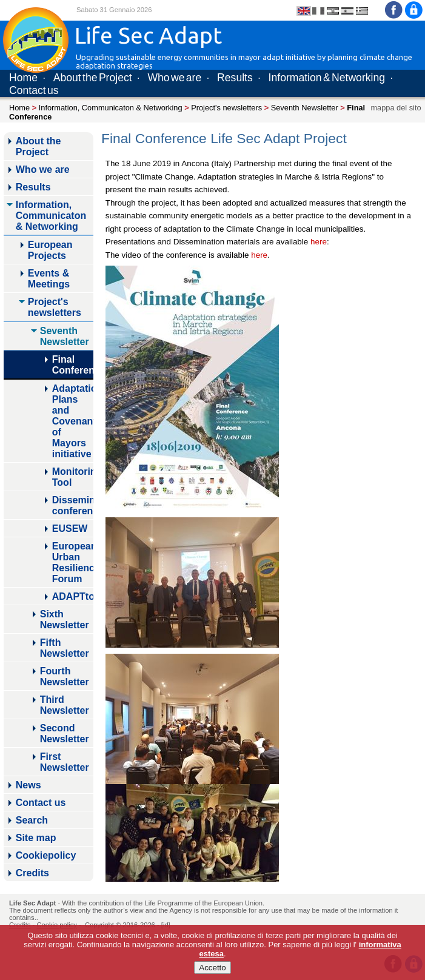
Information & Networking (327, 78)
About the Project (93, 78)
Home (23, 78)
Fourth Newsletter (65, 676)
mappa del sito (396, 108)
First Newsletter (65, 762)
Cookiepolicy (46, 855)
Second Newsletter (65, 733)
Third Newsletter (65, 705)
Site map (36, 838)
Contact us (34, 90)
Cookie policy (57, 925)
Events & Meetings (49, 279)
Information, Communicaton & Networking (111, 108)
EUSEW (70, 529)
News (28, 785)
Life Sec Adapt (32, 903)
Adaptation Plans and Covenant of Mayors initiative (73, 421)
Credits (32, 873)
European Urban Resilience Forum (73, 562)
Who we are (174, 78)
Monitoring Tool (73, 477)
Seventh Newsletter (305, 108)
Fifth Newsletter (65, 648)
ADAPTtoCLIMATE (73, 596)
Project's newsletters (226, 108)
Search (32, 820)
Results (235, 78)
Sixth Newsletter (65, 619)
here (319, 242)
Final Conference (73, 365)
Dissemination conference (73, 505)
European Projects (50, 250)
